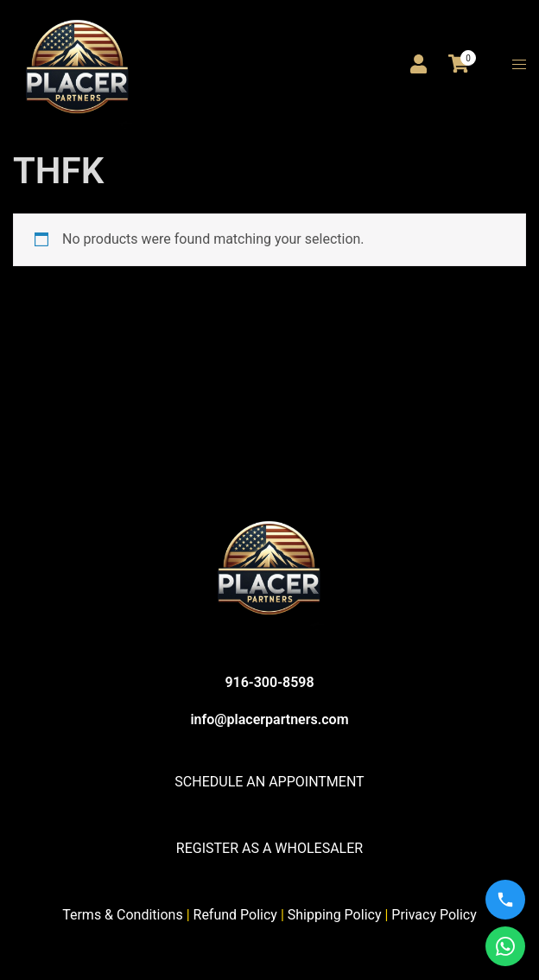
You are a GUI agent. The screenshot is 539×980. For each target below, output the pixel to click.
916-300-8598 (269, 682)
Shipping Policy (335, 915)
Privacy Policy (434, 915)
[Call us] (505, 900)
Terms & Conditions (123, 915)
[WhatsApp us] (505, 946)
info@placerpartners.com (269, 719)
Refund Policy (235, 915)
